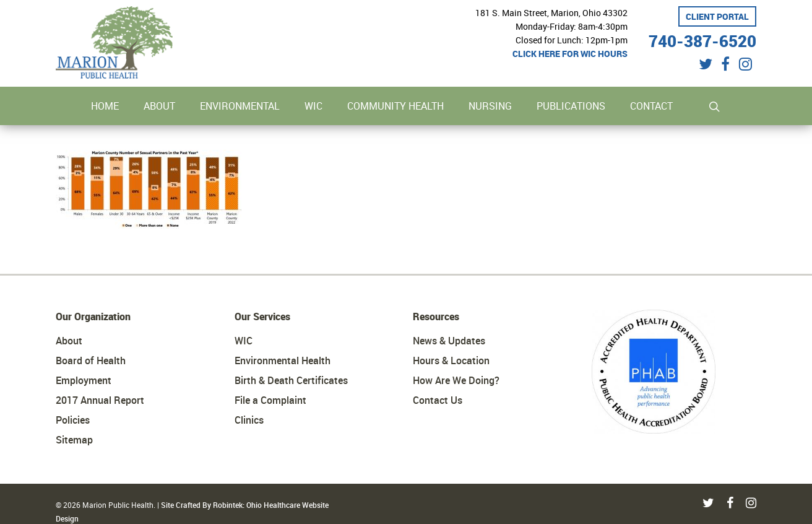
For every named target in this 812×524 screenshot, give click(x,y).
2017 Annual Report (100, 400)
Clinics (249, 420)
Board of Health (91, 360)
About (69, 341)
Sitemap (74, 440)
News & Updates (449, 341)
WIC (244, 341)
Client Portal (717, 16)
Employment (84, 380)
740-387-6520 (702, 39)
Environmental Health (283, 360)
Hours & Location (451, 360)
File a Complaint (270, 400)
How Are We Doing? (456, 380)
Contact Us (438, 400)
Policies (73, 420)
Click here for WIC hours (570, 54)
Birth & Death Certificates (291, 380)
